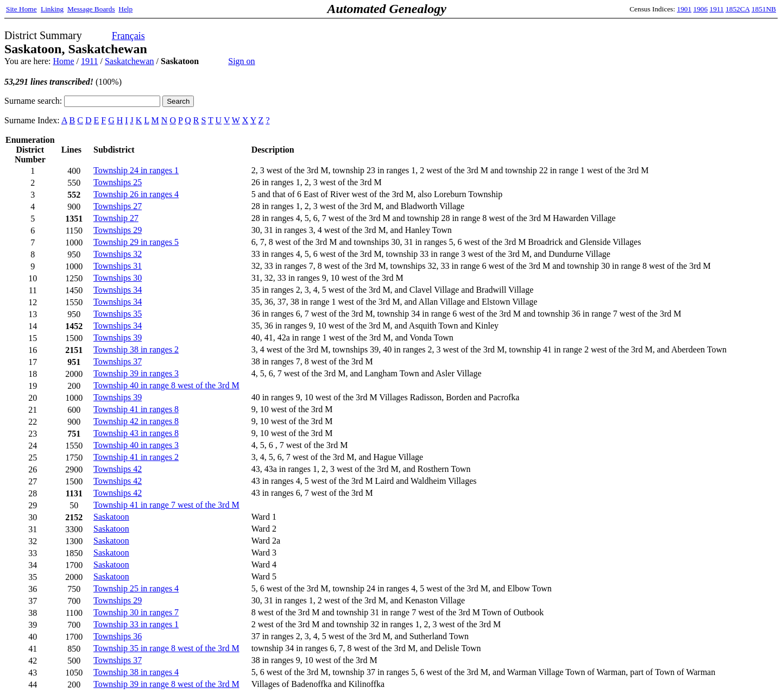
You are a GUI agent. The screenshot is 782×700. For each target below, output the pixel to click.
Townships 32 (118, 254)
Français (128, 36)
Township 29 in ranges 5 (136, 242)
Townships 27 (118, 206)
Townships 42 (118, 469)
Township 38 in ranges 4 (136, 672)
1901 (685, 9)
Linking (52, 9)
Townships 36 (118, 636)
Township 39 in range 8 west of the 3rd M (166, 684)
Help (125, 9)
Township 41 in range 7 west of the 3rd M (166, 505)
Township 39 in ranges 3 (136, 373)
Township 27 (116, 218)
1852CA (737, 9)
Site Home (21, 9)
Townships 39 (118, 338)
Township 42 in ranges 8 (136, 421)
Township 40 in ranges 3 (136, 445)
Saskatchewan (130, 61)
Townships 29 (118, 230)
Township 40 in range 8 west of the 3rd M (166, 385)
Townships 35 (118, 314)
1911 (717, 9)
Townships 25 (118, 182)
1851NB (764, 9)
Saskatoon (111, 517)
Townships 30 (118, 278)
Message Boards (91, 9)
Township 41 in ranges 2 (136, 457)
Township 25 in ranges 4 (136, 588)
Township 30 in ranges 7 (136, 612)
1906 (701, 9)
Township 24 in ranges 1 (136, 170)
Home (63, 61)
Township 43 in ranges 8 (136, 433)
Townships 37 (118, 361)
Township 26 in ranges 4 (136, 194)
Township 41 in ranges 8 (136, 409)
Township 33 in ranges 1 (136, 624)
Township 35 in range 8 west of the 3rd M (166, 648)
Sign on (241, 61)
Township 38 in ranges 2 (136, 349)
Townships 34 (118, 290)
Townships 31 (118, 266)
